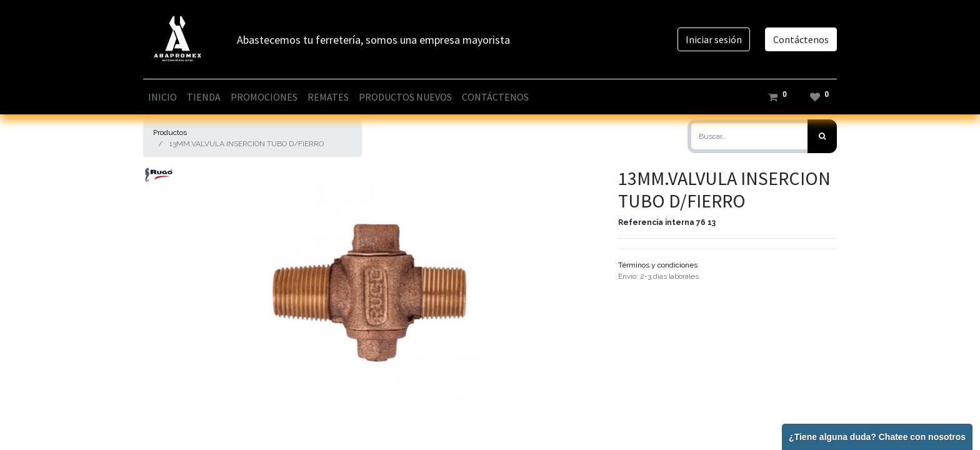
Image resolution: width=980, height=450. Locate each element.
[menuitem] (162, 97)
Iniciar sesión (714, 39)
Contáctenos (801, 39)
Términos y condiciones (658, 265)
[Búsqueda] (822, 136)
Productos (170, 132)
